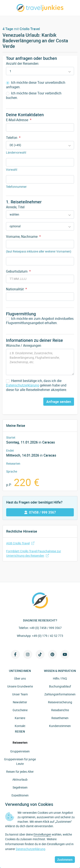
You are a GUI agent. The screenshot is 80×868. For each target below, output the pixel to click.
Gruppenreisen (20, 751)
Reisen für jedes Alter (20, 772)
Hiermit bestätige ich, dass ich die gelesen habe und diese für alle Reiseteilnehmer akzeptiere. (36, 385)
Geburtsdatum (18, 271)
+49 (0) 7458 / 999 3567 (46, 628)
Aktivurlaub (20, 779)
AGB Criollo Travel (20, 543)
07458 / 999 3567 (40, 512)
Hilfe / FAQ (60, 678)
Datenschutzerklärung (23, 385)
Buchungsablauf (60, 686)
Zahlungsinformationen (60, 694)
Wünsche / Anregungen (24, 345)
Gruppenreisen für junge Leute (20, 761)
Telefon (13, 138)
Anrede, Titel (15, 207)
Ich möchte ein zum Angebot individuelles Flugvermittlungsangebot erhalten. (40, 321)
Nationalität (16, 289)
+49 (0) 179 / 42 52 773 (48, 636)
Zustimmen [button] (65, 860)
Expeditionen (20, 795)
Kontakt (20, 726)
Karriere (20, 718)
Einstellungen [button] (42, 834)
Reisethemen (60, 718)
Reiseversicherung (60, 702)
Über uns (20, 678)
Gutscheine (20, 710)
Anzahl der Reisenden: (23, 63)
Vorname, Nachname (23, 236)
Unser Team (20, 694)
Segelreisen (20, 787)
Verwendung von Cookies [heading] (29, 804)
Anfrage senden (59, 402)
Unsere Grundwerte (20, 686)
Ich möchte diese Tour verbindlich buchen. (34, 95)
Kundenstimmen (60, 726)
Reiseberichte (60, 710)
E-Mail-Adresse (19, 120)
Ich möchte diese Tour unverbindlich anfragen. (36, 85)
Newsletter (20, 702)
